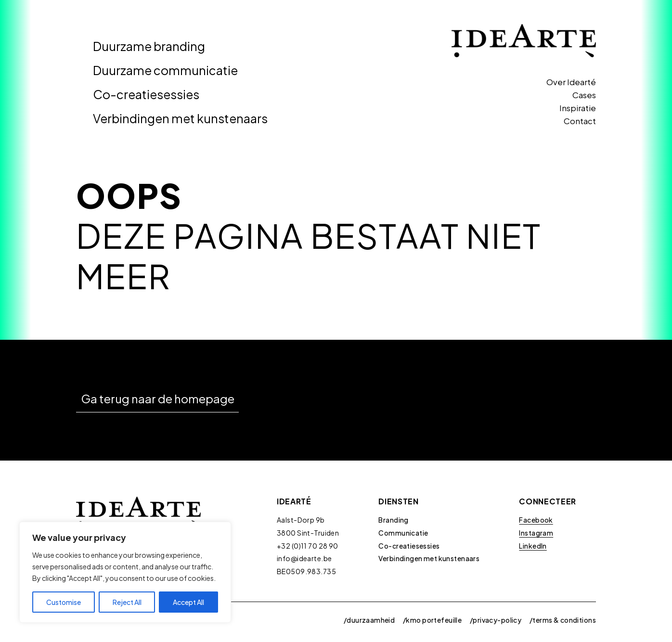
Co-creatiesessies (146, 94)
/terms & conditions (563, 620)
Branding (393, 520)
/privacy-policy (496, 620)
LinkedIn (533, 546)
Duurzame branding (149, 46)
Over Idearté (571, 82)
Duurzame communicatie (165, 70)
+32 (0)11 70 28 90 (308, 546)
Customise (64, 602)
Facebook (536, 520)
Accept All (188, 602)
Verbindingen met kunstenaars (180, 118)
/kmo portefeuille (432, 620)
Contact (580, 121)
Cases (584, 95)
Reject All (127, 602)
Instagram (536, 533)
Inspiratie (578, 108)
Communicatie (403, 533)
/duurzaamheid (369, 620)
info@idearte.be (304, 558)
